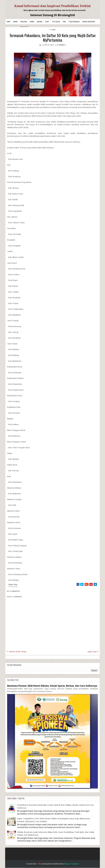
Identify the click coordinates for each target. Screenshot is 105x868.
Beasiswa (24, 22)
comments (61, 45)
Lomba (32, 22)
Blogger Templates (72, 864)
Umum (54, 30)
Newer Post (14, 652)
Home (8, 22)
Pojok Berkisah (74, 22)
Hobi (64, 22)
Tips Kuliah (56, 22)
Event (47, 22)
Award (15, 22)
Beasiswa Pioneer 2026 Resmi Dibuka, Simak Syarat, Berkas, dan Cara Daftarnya (52, 686)
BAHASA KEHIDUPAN (89, 22)
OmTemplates (47, 864)
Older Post (92, 652)
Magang (40, 22)
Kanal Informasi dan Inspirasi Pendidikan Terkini (53, 6)
